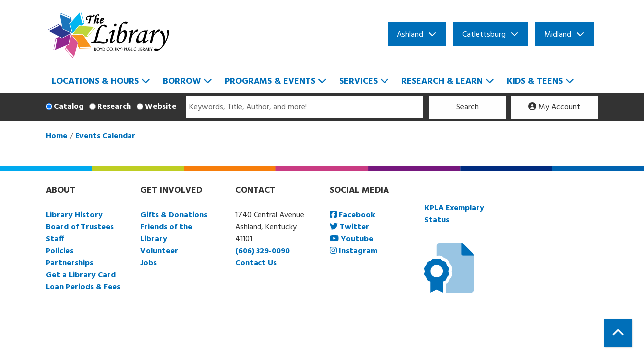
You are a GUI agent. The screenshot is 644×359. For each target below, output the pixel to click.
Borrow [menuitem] (182, 82)
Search (467, 107)
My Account (554, 107)
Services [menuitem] (358, 82)
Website (161, 107)
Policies (60, 251)
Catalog (69, 107)
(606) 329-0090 (262, 251)
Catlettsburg (484, 35)
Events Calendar (105, 136)
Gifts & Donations (174, 215)
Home (57, 136)
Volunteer (159, 251)
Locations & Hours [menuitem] (95, 82)
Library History (74, 215)
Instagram (353, 251)
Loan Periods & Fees (83, 287)
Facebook (352, 215)
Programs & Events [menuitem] (270, 82)
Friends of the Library (166, 233)
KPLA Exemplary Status (454, 214)
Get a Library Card (81, 275)
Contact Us (256, 263)
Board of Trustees (80, 227)
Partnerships (69, 263)
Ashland (410, 35)
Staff (55, 239)
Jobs (149, 263)
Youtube (351, 239)
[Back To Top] (618, 333)
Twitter (349, 227)
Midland (558, 35)
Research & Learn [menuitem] (442, 82)
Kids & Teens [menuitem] (535, 82)
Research (114, 107)
